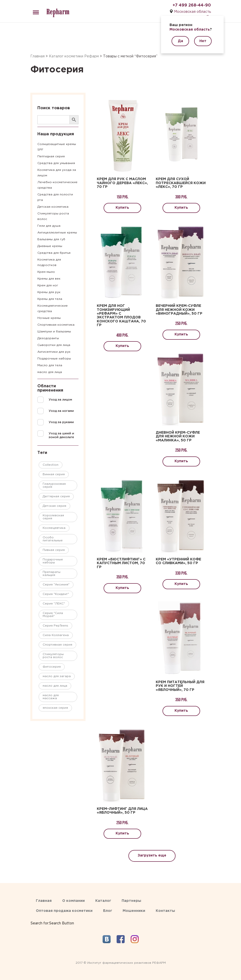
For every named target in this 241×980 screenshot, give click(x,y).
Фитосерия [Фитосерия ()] (52, 667)
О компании (73, 901)
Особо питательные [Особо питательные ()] (53, 539)
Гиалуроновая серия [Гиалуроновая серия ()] (54, 485)
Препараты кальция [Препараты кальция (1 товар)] (52, 574)
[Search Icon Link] (52, 918)
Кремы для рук (49, 292)
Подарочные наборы (54, 359)
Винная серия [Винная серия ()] (54, 474)
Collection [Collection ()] (51, 465)
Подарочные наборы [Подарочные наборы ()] (53, 561)
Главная (37, 56)
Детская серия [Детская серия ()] (54, 506)
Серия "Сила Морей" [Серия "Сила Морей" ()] (53, 615)
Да (180, 41)
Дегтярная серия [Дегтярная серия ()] (56, 496)
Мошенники (134, 911)
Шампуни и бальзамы (54, 332)
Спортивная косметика (56, 325)
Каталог (103, 901)
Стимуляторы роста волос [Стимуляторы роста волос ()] (53, 656)
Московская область (192, 12)
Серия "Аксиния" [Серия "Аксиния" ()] (56, 585)
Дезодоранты (48, 338)
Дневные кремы (50, 246)
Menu (35, 10)
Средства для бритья (54, 253)
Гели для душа (49, 226)
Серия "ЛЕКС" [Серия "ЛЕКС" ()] (54, 604)
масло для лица (50, 372)
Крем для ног (48, 285)
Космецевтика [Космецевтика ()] (54, 528)
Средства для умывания (56, 163)
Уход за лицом (60, 400)
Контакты (165, 911)
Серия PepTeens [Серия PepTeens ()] (55, 626)
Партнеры (131, 901)
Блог (108, 911)
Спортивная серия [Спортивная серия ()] (57, 645)
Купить (122, 208)
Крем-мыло (46, 272)
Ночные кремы (49, 318)
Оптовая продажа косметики (64, 911)
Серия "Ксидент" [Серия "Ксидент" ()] (56, 594)
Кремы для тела (50, 299)
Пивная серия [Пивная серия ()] (54, 550)
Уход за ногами (61, 411)
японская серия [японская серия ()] (55, 708)
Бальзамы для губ (51, 239)
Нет (203, 41)
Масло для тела (50, 365)
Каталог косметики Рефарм (74, 56)
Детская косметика (53, 207)
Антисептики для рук (54, 352)
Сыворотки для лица (54, 345)
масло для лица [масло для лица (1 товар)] (55, 686)
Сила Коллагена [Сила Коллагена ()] (56, 635)
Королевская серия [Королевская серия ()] (53, 517)
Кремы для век (49, 279)
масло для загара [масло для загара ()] (57, 676)
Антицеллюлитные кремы (57, 233)
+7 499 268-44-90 (192, 5)
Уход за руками (61, 422)
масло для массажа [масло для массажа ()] (51, 697)
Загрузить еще (152, 855)
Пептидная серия (51, 156)
